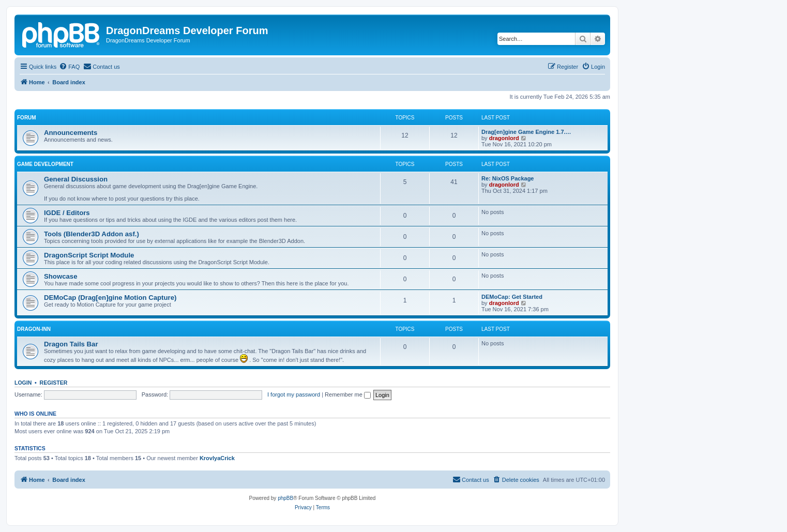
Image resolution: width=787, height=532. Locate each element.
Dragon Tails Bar (71, 344)
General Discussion (76, 179)
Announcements (71, 133)
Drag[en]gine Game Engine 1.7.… (526, 132)
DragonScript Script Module (89, 255)
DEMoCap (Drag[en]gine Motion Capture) (110, 298)
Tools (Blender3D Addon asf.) (92, 234)
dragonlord (504, 138)
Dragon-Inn (34, 329)
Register (54, 383)
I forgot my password (294, 394)
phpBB (285, 498)
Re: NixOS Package (508, 178)
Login (23, 383)
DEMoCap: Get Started (512, 297)
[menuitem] (69, 67)
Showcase (61, 276)
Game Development (45, 164)
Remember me (348, 394)
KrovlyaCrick (217, 458)
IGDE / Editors (67, 213)
